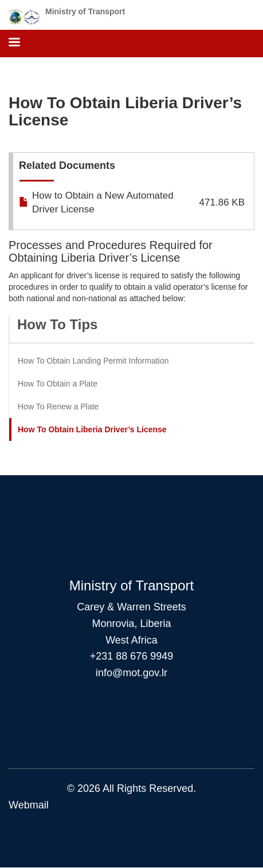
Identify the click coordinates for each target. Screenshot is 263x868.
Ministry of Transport (85, 11)
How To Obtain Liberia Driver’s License (92, 429)
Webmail (29, 805)
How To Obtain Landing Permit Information (93, 361)
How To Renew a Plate (58, 407)
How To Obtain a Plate (58, 384)
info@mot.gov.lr (131, 673)
